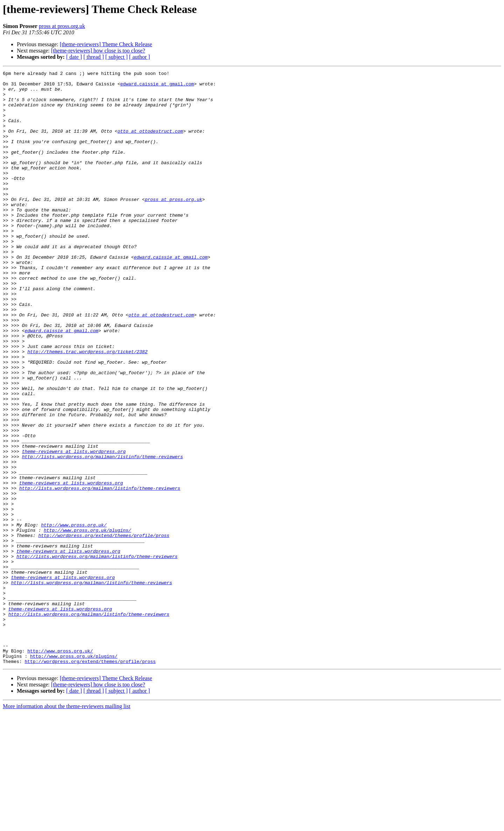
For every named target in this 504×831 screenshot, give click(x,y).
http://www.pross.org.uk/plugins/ (87, 622)
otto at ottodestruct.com (150, 144)
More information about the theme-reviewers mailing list (66, 825)
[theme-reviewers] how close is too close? (98, 51)
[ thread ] (94, 57)
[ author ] (140, 57)
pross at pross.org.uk (62, 26)
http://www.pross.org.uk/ (74, 616)
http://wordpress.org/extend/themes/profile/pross (104, 629)
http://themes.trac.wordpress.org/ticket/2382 (87, 408)
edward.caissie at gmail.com (157, 87)
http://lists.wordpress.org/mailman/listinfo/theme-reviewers (103, 534)
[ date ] (74, 57)
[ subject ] (117, 57)
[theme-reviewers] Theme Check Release (106, 44)
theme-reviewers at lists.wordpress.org (74, 528)
